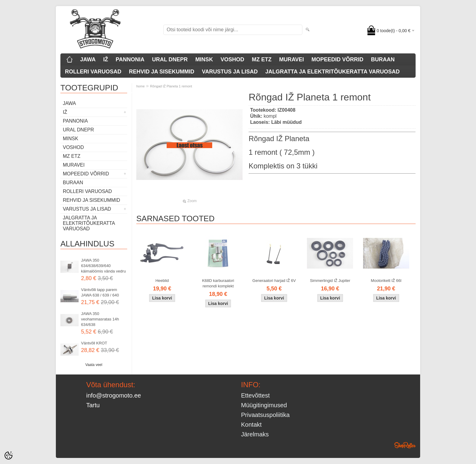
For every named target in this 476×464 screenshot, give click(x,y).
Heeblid (162, 281)
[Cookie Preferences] (8, 456)
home (141, 86)
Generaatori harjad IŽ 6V (274, 281)
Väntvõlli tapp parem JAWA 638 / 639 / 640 (100, 292)
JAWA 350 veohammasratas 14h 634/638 (100, 319)
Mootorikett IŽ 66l (386, 281)
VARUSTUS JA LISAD (230, 72)
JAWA (88, 59)
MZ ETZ (262, 59)
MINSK (204, 59)
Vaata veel (94, 365)
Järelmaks (255, 434)
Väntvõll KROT (94, 343)
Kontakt (251, 425)
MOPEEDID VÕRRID (337, 59)
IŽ (106, 59)
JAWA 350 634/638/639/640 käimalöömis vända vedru (103, 266)
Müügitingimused (264, 405)
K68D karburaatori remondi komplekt (218, 283)
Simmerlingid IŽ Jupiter (330, 281)
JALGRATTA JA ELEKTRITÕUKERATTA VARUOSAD (332, 72)
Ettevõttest (255, 395)
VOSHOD (232, 59)
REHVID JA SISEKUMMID (162, 72)
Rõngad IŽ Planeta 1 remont (171, 86)
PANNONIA (130, 59)
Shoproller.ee (405, 445)
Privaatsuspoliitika (265, 415)
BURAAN (383, 59)
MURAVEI (291, 59)
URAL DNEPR (170, 59)
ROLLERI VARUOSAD (93, 72)
